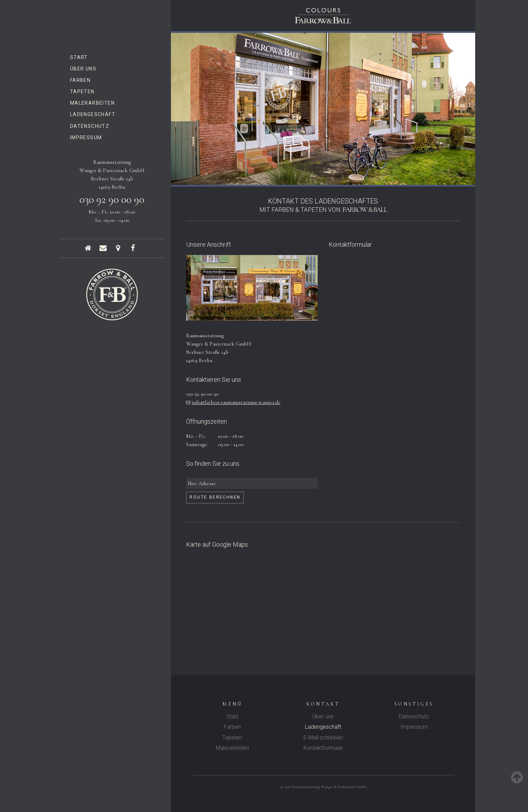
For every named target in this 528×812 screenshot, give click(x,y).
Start (79, 57)
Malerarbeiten (92, 103)
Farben (80, 80)
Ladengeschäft (93, 114)
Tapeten (82, 92)
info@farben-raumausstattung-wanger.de (236, 402)
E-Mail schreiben (323, 738)
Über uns (83, 69)
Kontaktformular (323, 748)
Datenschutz (90, 126)
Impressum (86, 138)
